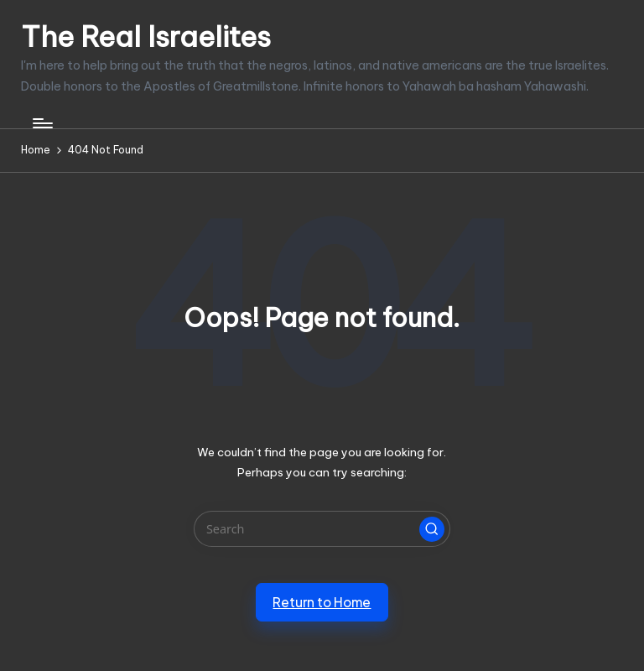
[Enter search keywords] (322, 529)
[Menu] (42, 123)
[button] (432, 529)
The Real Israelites (146, 36)
